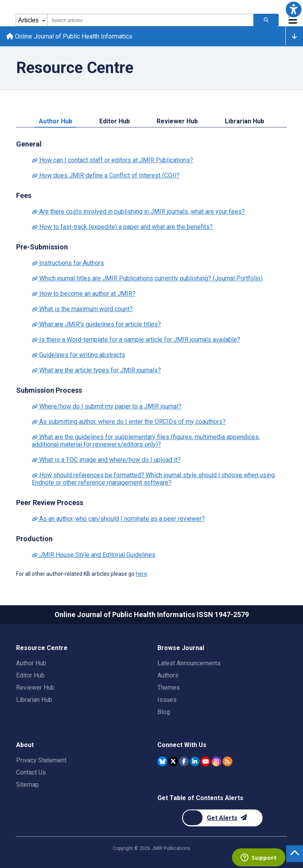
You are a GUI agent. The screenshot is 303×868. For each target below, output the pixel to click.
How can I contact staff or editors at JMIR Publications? (112, 160)
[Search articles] (266, 20)
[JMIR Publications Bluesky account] (162, 761)
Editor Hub (115, 121)
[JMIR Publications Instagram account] (216, 761)
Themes (169, 688)
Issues (167, 700)
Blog (164, 712)
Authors (168, 675)
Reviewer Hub (177, 121)
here (141, 574)
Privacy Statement (41, 760)
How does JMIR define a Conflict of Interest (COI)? (106, 175)
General (29, 144)
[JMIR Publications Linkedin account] (195, 761)
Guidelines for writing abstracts (78, 355)
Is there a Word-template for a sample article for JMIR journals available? (136, 340)
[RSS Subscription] (227, 761)
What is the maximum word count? (82, 309)
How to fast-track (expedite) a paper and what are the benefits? (122, 227)
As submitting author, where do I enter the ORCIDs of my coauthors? (129, 422)
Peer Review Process (50, 503)
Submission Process (49, 390)
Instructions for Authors (68, 263)
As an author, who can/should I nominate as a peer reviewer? (118, 519)
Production (34, 539)
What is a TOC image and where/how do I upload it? (106, 460)
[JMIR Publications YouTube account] (205, 761)
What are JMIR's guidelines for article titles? (96, 324)
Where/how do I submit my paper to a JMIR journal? (107, 406)
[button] (294, 9)
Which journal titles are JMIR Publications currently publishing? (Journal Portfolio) (147, 278)
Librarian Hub (245, 121)
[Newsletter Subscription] (222, 818)
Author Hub (56, 121)
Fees (24, 195)
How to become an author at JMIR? (84, 294)
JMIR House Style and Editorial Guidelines (94, 555)
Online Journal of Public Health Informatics (69, 36)
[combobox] (150, 20)
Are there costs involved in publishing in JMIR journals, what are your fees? (138, 212)
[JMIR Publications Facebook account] (184, 761)
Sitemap (27, 785)
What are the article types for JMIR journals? (96, 370)
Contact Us (31, 772)
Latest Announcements (189, 663)
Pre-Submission (42, 247)
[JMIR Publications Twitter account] (173, 761)
